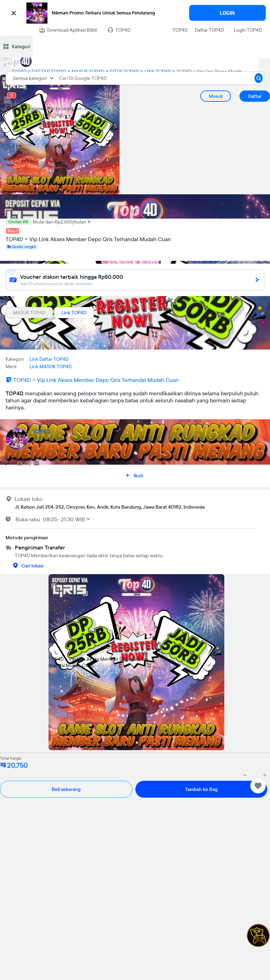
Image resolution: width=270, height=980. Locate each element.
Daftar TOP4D (209, 30)
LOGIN (227, 13)
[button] (135, 13)
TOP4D (180, 30)
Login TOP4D (248, 30)
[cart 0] (7, 100)
